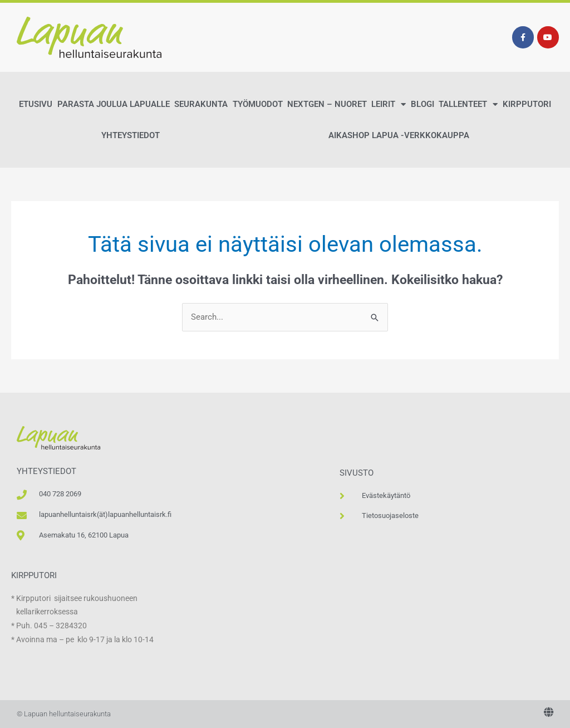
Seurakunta (201, 104)
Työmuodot (258, 104)
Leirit (389, 104)
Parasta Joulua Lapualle (114, 104)
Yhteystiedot (131, 135)
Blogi (422, 104)
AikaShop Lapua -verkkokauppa (399, 135)
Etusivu (36, 104)
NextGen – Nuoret (327, 104)
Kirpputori (527, 104)
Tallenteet (468, 104)
